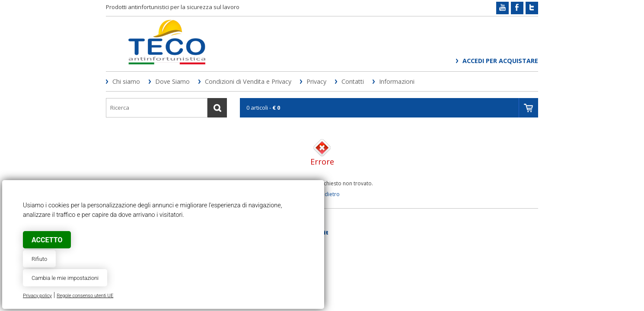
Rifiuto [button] (39, 259)
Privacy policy (37, 296)
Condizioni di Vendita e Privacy (248, 81)
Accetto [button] (47, 240)
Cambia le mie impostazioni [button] (65, 278)
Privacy (316, 81)
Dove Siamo (172, 81)
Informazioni (397, 81)
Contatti (353, 81)
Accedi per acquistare (500, 61)
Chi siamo (126, 81)
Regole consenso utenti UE (85, 296)
